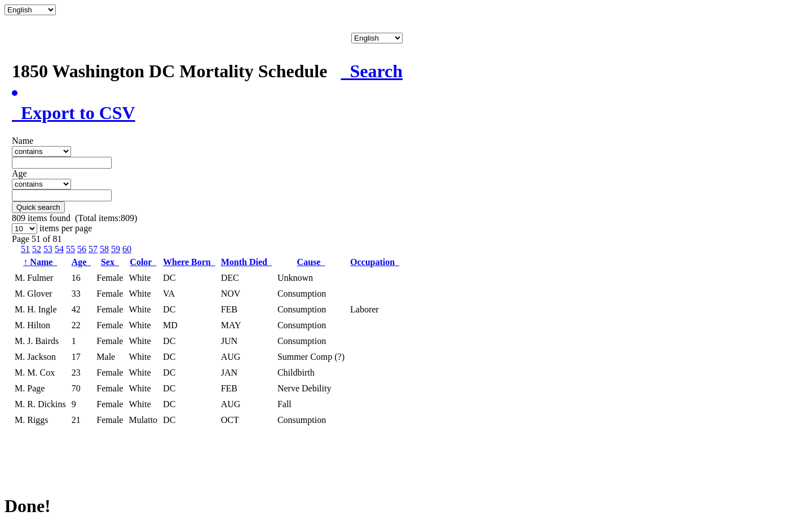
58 (104, 249)
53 (48, 249)
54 (59, 249)
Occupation (375, 262)
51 (25, 249)
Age (81, 262)
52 (37, 249)
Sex (110, 262)
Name (40, 262)
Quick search (38, 207)
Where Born (189, 262)
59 (116, 249)
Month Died (246, 262)
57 (93, 249)
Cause (311, 262)
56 (82, 249)
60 (127, 249)
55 (70, 249)
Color (143, 262)
